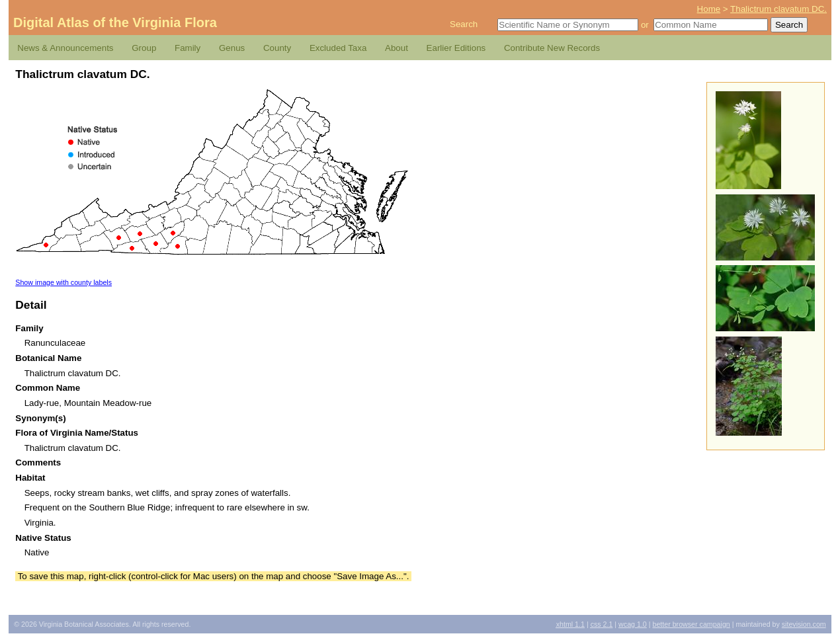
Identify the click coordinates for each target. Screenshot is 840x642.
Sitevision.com (804, 624)
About (397, 48)
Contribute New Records (552, 48)
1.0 (633, 624)
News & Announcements (65, 48)
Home (709, 9)
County (277, 48)
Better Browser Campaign (691, 624)
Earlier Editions (456, 48)
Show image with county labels (63, 282)
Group (144, 48)
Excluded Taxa (338, 48)
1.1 (570, 624)
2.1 (602, 624)
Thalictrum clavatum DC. (778, 9)
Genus (232, 48)
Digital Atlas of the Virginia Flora (115, 22)
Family (188, 48)
